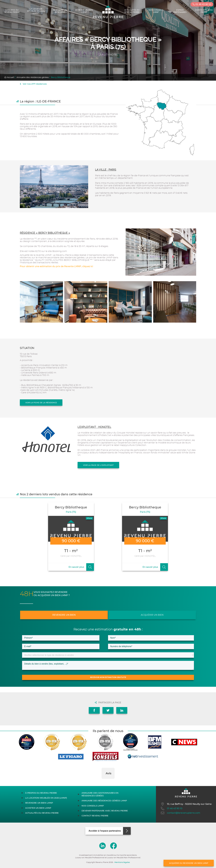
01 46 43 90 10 (202, 4)
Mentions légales (122, 862)
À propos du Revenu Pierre (12, 11)
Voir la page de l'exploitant (98, 465)
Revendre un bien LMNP (60, 11)
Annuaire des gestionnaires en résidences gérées (100, 794)
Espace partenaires (180, 11)
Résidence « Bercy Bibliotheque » (45, 233)
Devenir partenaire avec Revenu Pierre (105, 811)
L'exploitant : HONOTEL (94, 427)
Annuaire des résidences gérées (33, 77)
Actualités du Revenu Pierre (132, 11)
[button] (102, 782)
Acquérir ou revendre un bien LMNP (189, 863)
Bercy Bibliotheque (61, 77)
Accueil (9, 77)
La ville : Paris (106, 170)
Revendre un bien (64, 615)
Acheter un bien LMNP (84, 11)
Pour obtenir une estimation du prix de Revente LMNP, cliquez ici (56, 266)
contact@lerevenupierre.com (180, 813)
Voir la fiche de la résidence (41, 403)
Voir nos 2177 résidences (33, 84)
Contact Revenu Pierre (204, 11)
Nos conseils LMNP (156, 11)
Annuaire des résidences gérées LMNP (104, 801)
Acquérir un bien (152, 615)
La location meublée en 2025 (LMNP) (36, 11)
